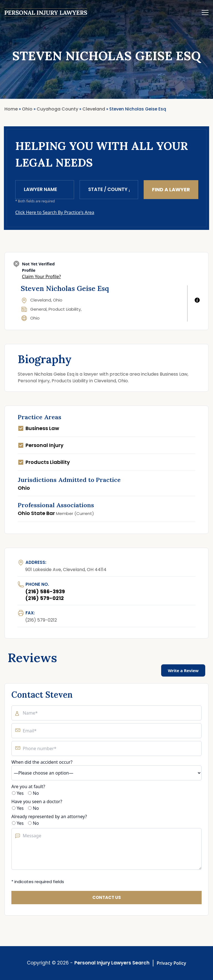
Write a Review (183, 670)
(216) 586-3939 (45, 591)
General (38, 309)
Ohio (35, 318)
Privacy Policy (171, 963)
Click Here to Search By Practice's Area (55, 212)
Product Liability (65, 309)
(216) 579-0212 (45, 598)
